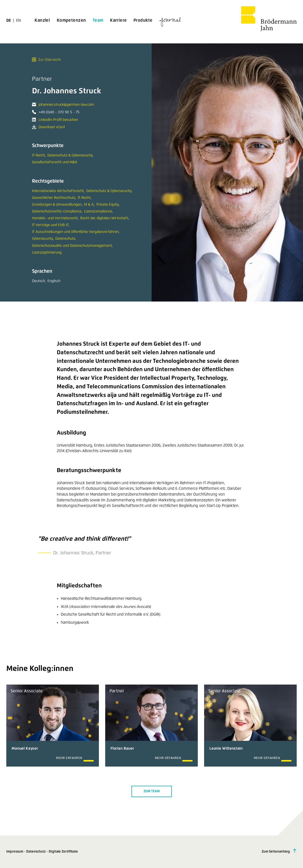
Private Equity (107, 205)
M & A (89, 205)
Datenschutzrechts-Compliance (57, 211)
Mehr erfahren (69, 758)
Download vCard (52, 127)
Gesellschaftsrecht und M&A (55, 162)
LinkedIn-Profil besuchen (58, 120)
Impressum (15, 852)
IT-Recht (38, 155)
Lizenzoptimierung (47, 253)
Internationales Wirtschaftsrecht (58, 191)
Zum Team (152, 791)
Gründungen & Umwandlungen (57, 205)
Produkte (143, 21)
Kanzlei (42, 21)
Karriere (118, 21)
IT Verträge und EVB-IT (50, 225)
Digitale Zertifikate (63, 852)
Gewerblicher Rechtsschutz (54, 198)
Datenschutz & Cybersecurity (70, 155)
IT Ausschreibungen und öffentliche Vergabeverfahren (75, 232)
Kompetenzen (71, 21)
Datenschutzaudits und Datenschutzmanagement (72, 246)
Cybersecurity (42, 239)
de (9, 21)
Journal (170, 21)
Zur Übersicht (47, 60)
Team (98, 21)
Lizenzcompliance (98, 211)
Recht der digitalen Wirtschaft (104, 218)
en (19, 21)
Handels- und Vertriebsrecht (55, 218)
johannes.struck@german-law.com (66, 105)
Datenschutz (65, 239)
